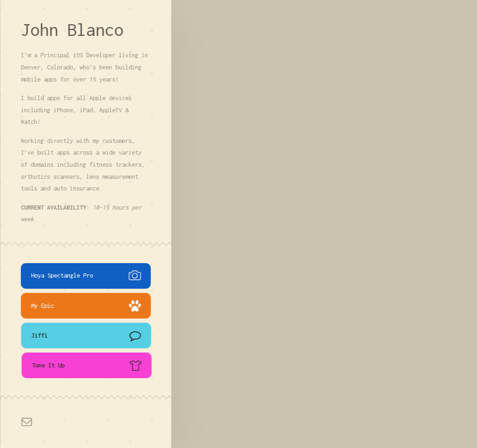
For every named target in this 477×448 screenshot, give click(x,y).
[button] (86, 276)
